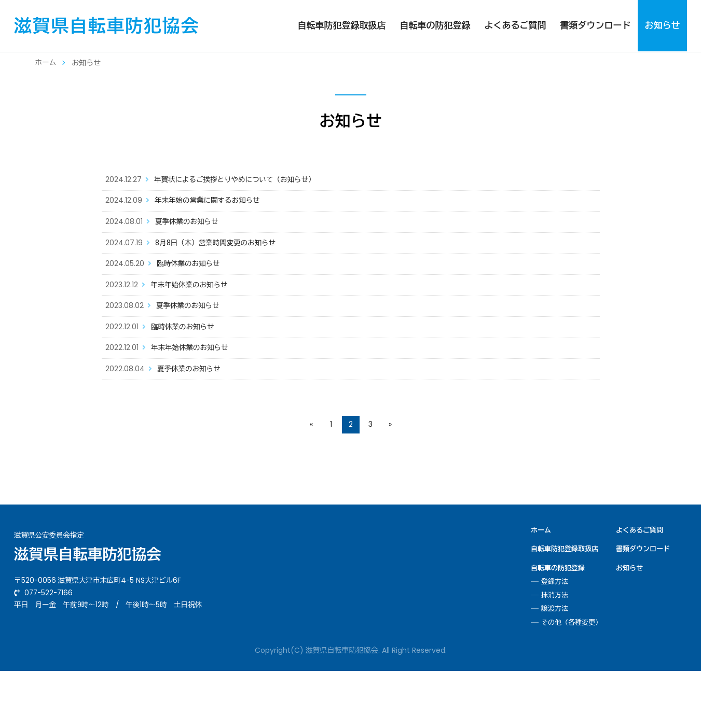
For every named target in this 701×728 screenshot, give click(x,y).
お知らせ (662, 25)
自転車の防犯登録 (435, 25)
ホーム (46, 63)
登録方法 (555, 639)
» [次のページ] (390, 482)
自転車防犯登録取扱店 (341, 25)
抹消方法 (555, 653)
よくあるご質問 (515, 25)
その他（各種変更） (572, 680)
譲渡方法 (555, 666)
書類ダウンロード (595, 25)
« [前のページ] (311, 482)
